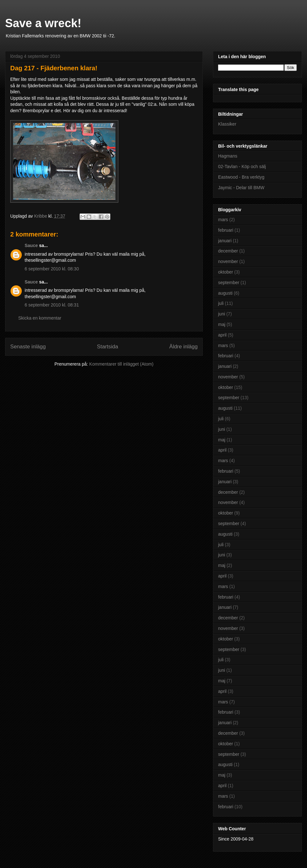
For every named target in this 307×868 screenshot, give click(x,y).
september (229, 283)
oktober (226, 272)
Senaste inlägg (28, 347)
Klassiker (227, 124)
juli (221, 303)
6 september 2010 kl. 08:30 (52, 269)
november (228, 261)
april (222, 335)
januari (225, 241)
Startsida (107, 347)
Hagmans (228, 156)
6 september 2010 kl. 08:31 (52, 305)
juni (222, 314)
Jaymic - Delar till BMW (241, 188)
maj (222, 324)
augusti (225, 293)
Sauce (31, 245)
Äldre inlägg (183, 347)
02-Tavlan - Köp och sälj (242, 167)
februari (226, 230)
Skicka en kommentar (40, 318)
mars (223, 220)
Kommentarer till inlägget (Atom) (121, 364)
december (228, 251)
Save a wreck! (43, 23)
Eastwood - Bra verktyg (241, 177)
